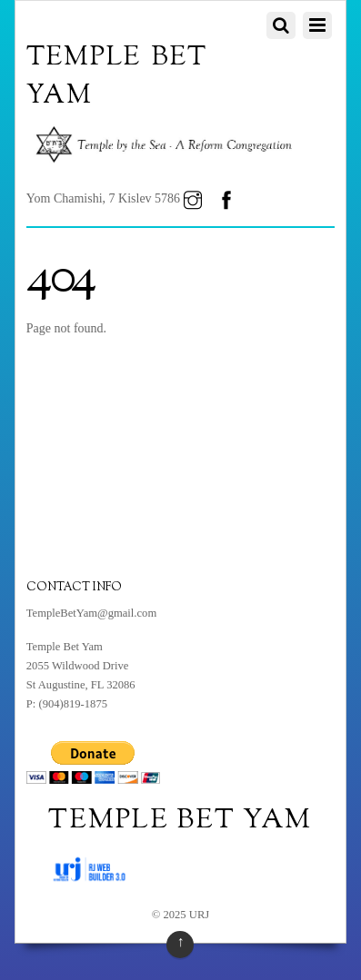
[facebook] (226, 198)
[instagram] (193, 198)
